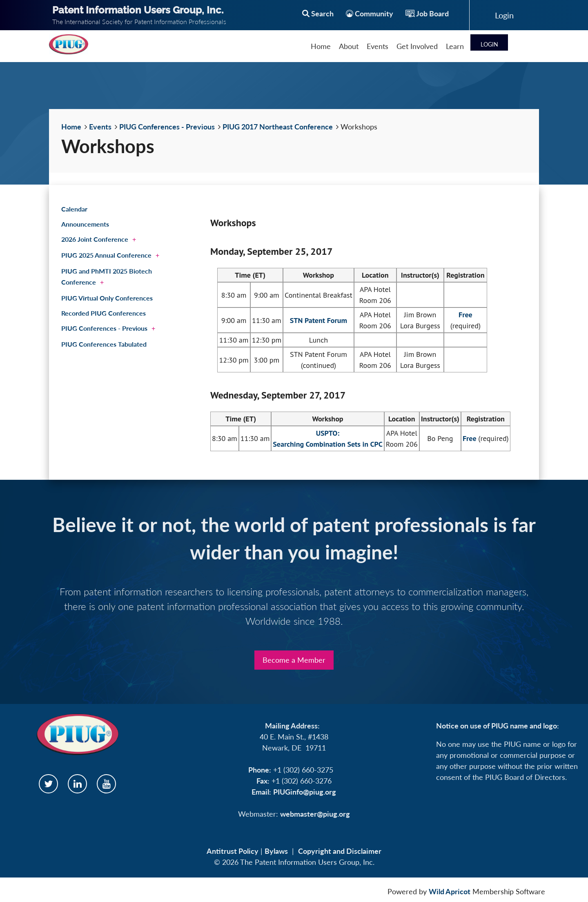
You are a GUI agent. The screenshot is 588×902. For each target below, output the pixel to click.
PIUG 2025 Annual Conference (106, 255)
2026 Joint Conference (95, 239)
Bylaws (276, 851)
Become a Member (294, 660)
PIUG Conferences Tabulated (104, 344)
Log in (504, 15)
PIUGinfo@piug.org (305, 792)
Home (71, 127)
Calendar (74, 209)
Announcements (85, 224)
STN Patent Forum (318, 320)
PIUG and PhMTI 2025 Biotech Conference (107, 276)
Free (465, 315)
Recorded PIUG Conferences (104, 313)
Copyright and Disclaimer (340, 851)
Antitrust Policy (233, 851)
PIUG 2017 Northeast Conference (278, 127)
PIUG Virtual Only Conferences (107, 298)
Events (100, 127)
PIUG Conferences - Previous (167, 127)
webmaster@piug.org (315, 814)
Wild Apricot (450, 891)
